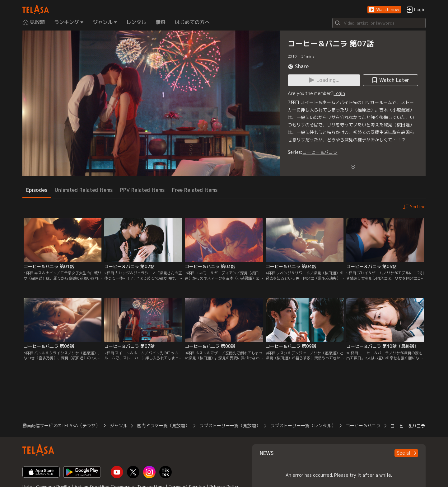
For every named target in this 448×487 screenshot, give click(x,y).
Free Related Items (195, 190)
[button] (384, 10)
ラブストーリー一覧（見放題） (230, 426)
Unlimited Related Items (84, 190)
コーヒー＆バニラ (320, 152)
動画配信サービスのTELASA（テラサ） (61, 426)
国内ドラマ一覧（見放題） (163, 426)
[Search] (379, 23)
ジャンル (119, 426)
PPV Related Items (142, 190)
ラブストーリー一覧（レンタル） (303, 426)
